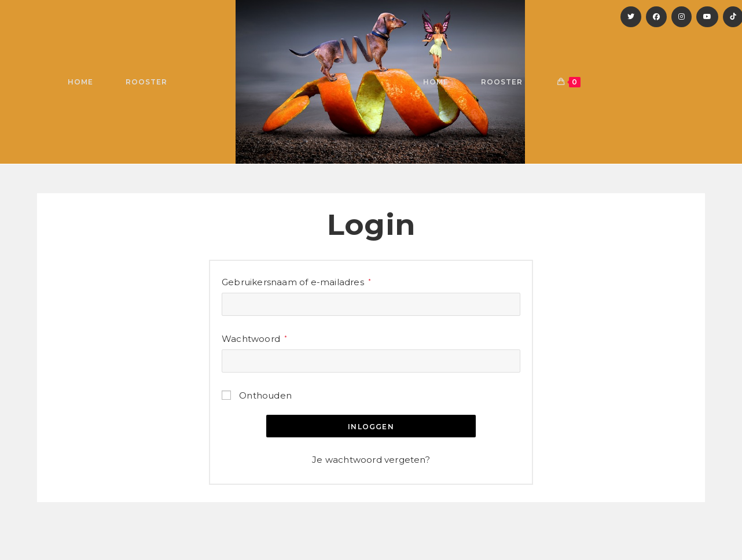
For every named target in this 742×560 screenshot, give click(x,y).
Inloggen (371, 427)
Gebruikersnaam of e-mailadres (296, 281)
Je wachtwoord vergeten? (371, 460)
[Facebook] (656, 17)
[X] (631, 17)
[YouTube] (707, 17)
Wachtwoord (254, 338)
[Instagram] (682, 17)
